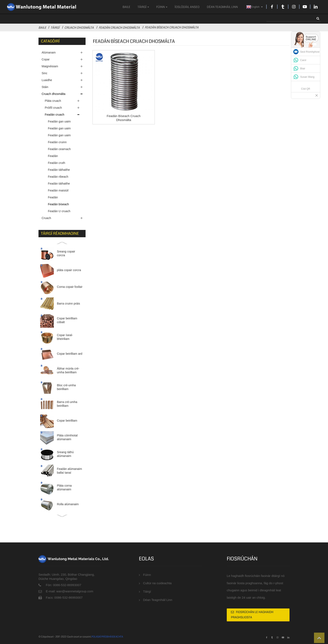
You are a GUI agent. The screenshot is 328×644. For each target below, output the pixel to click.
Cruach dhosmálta (79, 28)
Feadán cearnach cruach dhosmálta (60, 150)
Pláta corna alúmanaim (64, 487)
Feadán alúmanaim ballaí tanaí (69, 471)
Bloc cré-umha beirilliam (66, 387)
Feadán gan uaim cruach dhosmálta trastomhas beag (60, 136)
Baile (126, 7)
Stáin (45, 87)
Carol (303, 60)
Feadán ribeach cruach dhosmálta (60, 178)
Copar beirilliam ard (70, 354)
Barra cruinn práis (69, 304)
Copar (46, 59)
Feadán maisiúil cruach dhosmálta (60, 191)
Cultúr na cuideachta (158, 583)
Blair (303, 69)
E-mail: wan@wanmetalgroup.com (70, 591)
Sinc (44, 73)
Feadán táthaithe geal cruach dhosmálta (59, 184)
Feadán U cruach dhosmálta (59, 212)
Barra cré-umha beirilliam (67, 404)
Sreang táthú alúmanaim (65, 454)
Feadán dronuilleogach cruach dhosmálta (60, 157)
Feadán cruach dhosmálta (119, 28)
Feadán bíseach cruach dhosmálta (172, 27)
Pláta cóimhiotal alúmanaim (67, 437)
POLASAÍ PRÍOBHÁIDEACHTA (107, 637)
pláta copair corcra (69, 270)
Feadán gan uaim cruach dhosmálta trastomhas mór (60, 129)
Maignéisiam (50, 66)
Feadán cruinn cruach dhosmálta (60, 143)
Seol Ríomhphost (310, 52)
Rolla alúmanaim (68, 504)
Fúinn (162, 7)
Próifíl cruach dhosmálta (53, 109)
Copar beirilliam (67, 421)
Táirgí (143, 7)
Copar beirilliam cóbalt (67, 320)
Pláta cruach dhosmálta (53, 102)
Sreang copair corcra (66, 253)
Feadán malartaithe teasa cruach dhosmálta (60, 198)
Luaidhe (47, 80)
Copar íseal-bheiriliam (65, 337)
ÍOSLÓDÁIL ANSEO (187, 7)
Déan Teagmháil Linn (222, 7)
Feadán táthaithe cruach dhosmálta (60, 171)
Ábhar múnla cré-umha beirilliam (68, 370)
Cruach (46, 218)
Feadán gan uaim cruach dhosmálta (60, 122)
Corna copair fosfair (70, 287)
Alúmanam (49, 52)
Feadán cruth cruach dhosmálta (60, 164)
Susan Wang (307, 77)
